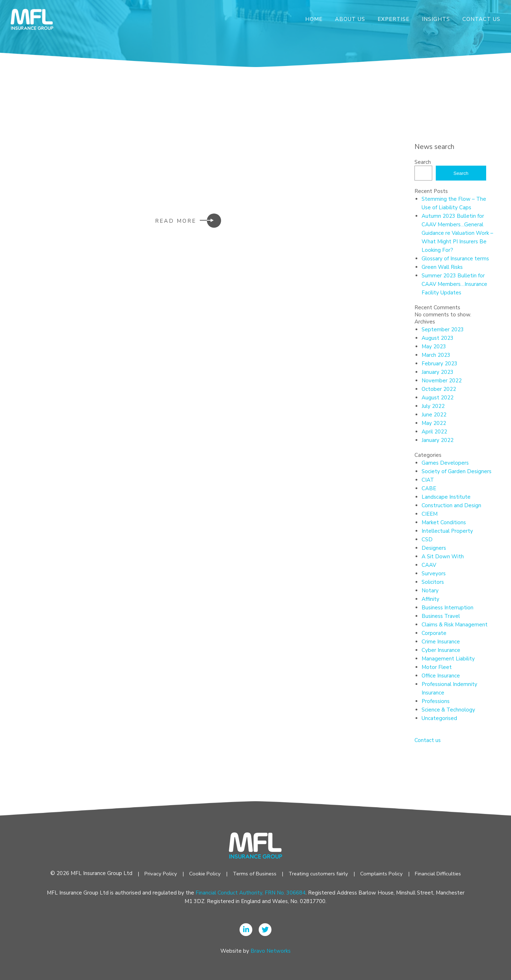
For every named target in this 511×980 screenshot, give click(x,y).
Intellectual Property (447, 531)
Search (423, 162)
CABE (429, 488)
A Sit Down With (443, 557)
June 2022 (434, 415)
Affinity (430, 599)
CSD (427, 539)
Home (314, 19)
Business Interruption (447, 608)
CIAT (428, 480)
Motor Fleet (437, 667)
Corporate (434, 633)
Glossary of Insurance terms (455, 259)
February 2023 (439, 364)
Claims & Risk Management (455, 625)
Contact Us (481, 19)
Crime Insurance (441, 642)
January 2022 (438, 440)
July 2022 (433, 406)
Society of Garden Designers (457, 471)
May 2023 (434, 347)
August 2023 (438, 338)
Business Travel (441, 616)
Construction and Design (451, 505)
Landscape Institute (446, 497)
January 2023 (438, 372)
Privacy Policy (158, 874)
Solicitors (433, 582)
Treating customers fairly (318, 874)
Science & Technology (448, 710)
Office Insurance (441, 676)
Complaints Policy (383, 874)
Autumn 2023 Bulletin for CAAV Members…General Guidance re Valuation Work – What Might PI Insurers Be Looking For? (457, 233)
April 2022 (434, 432)
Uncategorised (439, 718)
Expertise (394, 19)
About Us (350, 19)
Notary (430, 591)
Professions (436, 701)
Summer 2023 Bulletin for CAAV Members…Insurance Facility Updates (454, 284)
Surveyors (434, 574)
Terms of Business (253, 874)
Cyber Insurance (441, 650)
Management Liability (448, 659)
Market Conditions (444, 522)
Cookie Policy (203, 874)
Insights (436, 19)
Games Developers (445, 463)
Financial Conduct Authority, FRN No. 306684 (251, 893)
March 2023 (436, 355)
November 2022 (442, 381)
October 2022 (439, 389)
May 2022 (434, 423)
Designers (434, 548)
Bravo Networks (271, 951)
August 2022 (438, 398)
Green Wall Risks (442, 267)
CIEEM (430, 514)
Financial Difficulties (440, 874)
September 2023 (443, 330)
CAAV (429, 565)
